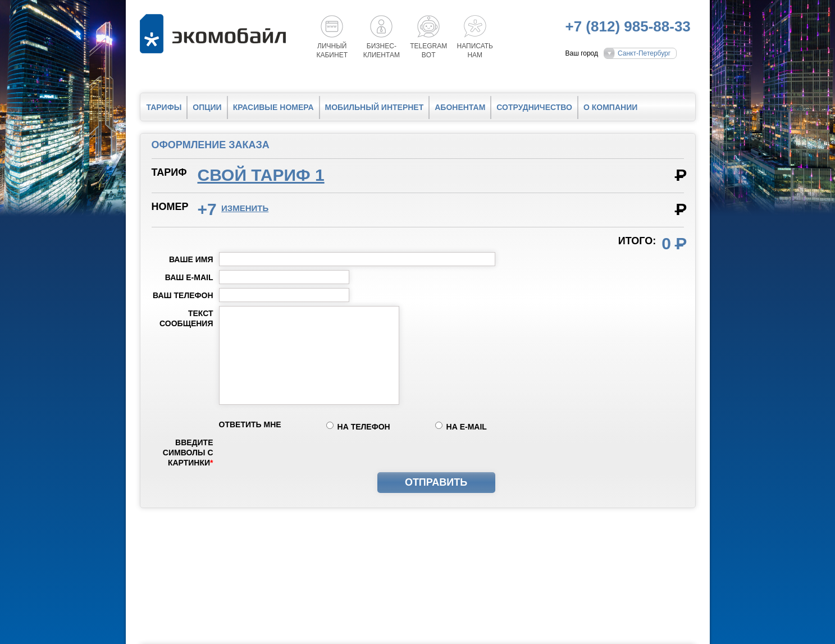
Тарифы (164, 107)
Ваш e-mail (189, 277)
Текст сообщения (186, 318)
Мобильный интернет (375, 107)
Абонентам (460, 107)
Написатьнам (475, 51)
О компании (610, 107)
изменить (245, 208)
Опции (207, 107)
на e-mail (467, 427)
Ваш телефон (183, 295)
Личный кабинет (332, 51)
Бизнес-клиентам (382, 51)
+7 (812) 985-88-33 (628, 26)
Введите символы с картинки (188, 453)
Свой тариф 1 (261, 175)
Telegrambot (428, 51)
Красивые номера (273, 107)
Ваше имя (191, 259)
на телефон (364, 427)
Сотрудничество (534, 107)
